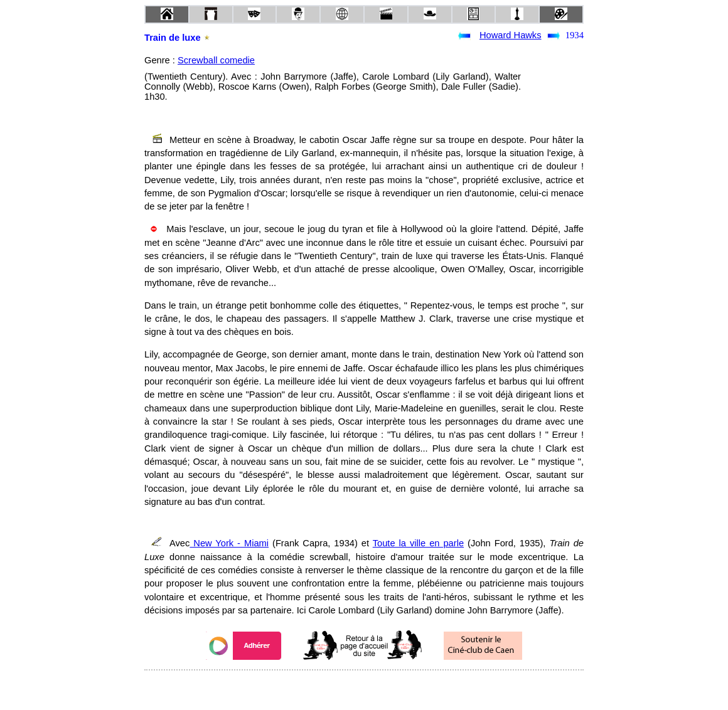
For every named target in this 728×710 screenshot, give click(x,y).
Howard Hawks (511, 35)
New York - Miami (229, 543)
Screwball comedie (216, 60)
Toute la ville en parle (418, 543)
